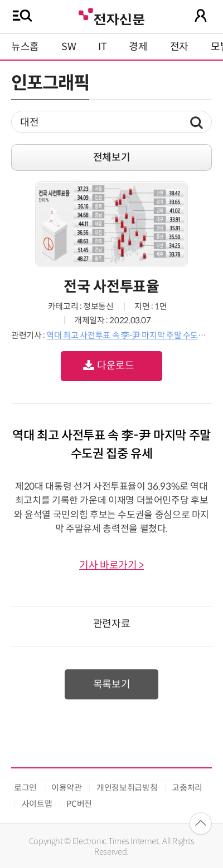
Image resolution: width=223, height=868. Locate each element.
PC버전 (79, 804)
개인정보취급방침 (127, 788)
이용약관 (67, 788)
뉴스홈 (25, 47)
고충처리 (187, 788)
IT (102, 47)
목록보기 (112, 684)
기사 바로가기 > (111, 565)
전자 (179, 47)
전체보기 (112, 157)
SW (69, 47)
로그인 (25, 788)
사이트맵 (37, 804)
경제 (138, 47)
